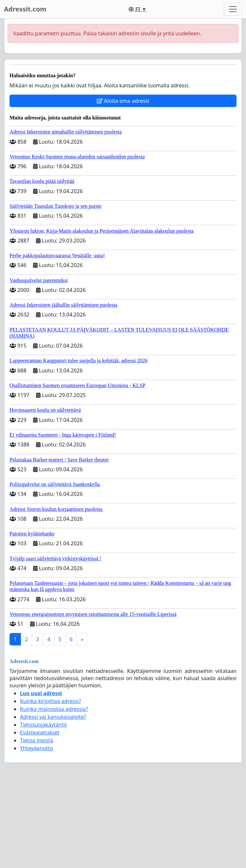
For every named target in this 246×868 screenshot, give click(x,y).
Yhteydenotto (36, 748)
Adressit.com (25, 9)
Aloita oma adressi (123, 101)
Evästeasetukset (40, 732)
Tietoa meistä (36, 740)
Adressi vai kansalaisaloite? (53, 717)
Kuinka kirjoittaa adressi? (51, 701)
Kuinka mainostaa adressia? (54, 709)
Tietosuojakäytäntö (44, 725)
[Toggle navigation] (233, 9)
